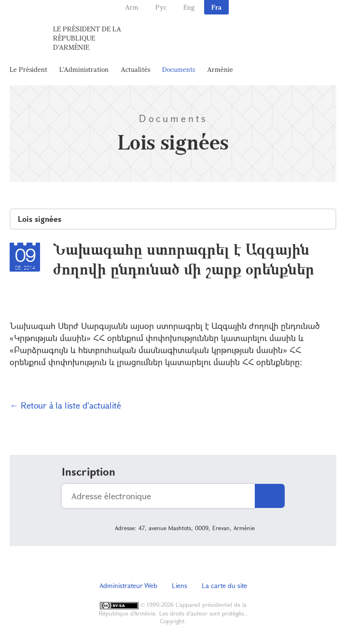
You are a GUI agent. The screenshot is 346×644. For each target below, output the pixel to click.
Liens (180, 585)
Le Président (28, 69)
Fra (216, 7)
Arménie (220, 69)
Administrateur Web (128, 585)
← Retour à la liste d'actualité (65, 405)
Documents (179, 69)
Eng (189, 7)
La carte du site (224, 585)
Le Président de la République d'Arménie (87, 38)
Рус (161, 7)
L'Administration (84, 69)
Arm (132, 7)
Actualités (135, 69)
